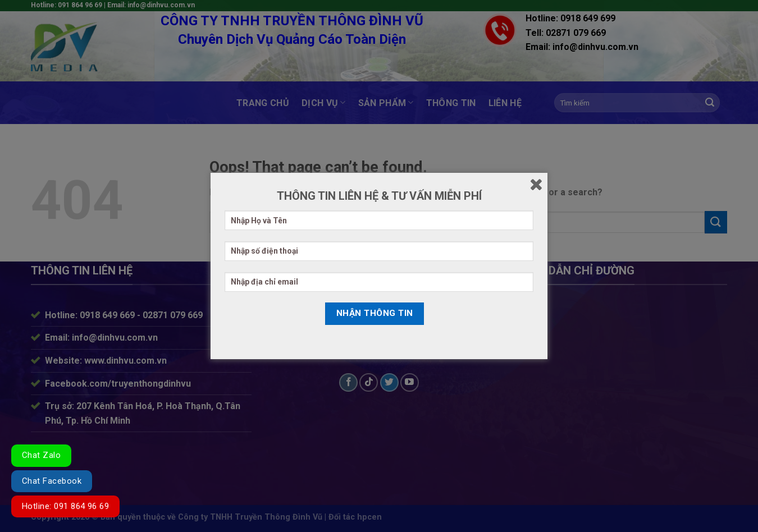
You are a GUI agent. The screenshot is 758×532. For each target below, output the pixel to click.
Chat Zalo (41, 455)
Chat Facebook (52, 481)
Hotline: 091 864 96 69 (65, 506)
